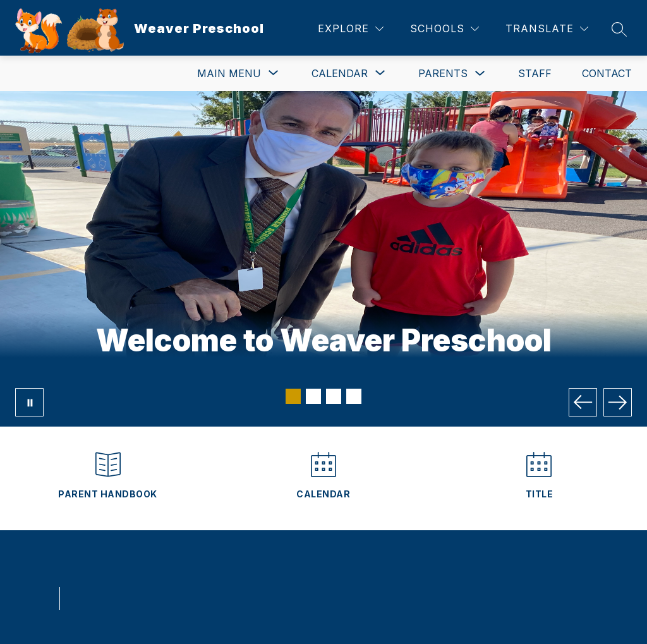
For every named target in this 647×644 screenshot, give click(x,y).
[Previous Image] (583, 402)
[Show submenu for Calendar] (340, 73)
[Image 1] (293, 396)
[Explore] (351, 29)
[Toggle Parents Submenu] (480, 74)
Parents (443, 73)
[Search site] (619, 29)
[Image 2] (313, 396)
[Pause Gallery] (29, 402)
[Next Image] (618, 402)
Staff (535, 73)
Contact (607, 73)
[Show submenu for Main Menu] (229, 73)
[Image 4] (354, 396)
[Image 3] (334, 396)
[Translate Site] (547, 29)
